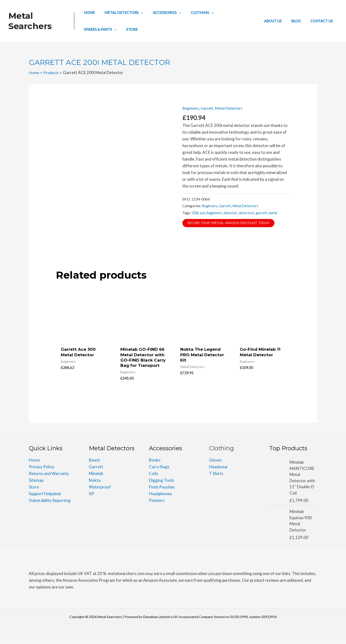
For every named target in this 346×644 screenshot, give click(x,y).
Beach (94, 466)
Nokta (95, 487)
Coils (154, 480)
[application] (143, 13)
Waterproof (100, 493)
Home (34, 466)
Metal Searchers (30, 21)
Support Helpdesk (45, 500)
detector (232, 213)
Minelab (96, 480)
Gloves (215, 466)
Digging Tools (161, 487)
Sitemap (36, 487)
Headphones (160, 500)
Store (34, 493)
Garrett (209, 108)
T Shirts (216, 480)
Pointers (157, 507)
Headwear (219, 473)
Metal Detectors (233, 108)
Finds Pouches (162, 493)
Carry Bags (159, 473)
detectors (248, 213)
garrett (263, 213)
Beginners (192, 108)
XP (92, 500)
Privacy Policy (42, 473)
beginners (216, 213)
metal (275, 213)
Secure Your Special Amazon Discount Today (232, 223)
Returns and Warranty (49, 480)
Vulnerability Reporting (50, 507)
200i (196, 213)
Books (155, 466)
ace (204, 213)
